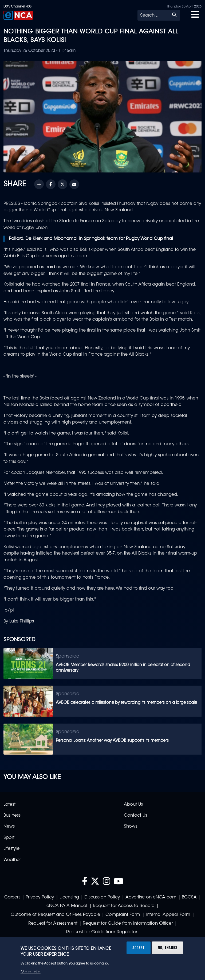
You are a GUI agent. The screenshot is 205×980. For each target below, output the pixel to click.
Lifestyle (11, 849)
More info (31, 972)
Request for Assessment (53, 924)
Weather (12, 860)
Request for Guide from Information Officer (128, 924)
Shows (131, 827)
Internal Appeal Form (168, 915)
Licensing (69, 897)
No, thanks (167, 948)
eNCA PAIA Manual (67, 906)
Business (12, 816)
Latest (9, 805)
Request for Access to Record (124, 906)
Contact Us (135, 816)
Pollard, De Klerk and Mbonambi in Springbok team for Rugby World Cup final (91, 239)
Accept (139, 948)
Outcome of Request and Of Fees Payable (55, 915)
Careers (12, 897)
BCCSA (189, 897)
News (9, 827)
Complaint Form (123, 915)
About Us (133, 805)
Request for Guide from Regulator (102, 932)
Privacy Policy (40, 897)
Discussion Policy (102, 897)
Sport (9, 838)
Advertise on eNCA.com (151, 897)
